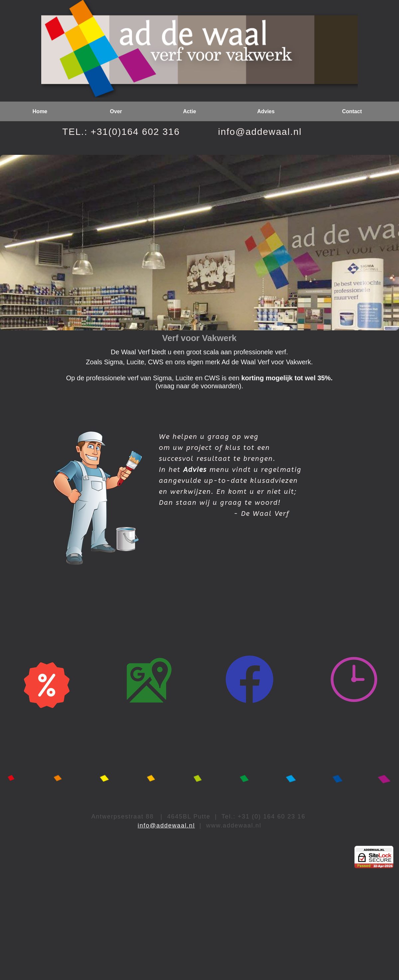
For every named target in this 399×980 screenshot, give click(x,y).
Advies (195, 470)
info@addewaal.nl (166, 825)
